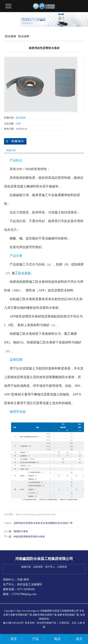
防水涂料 (24, 36)
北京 (74, 623)
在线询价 (15, 141)
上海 (80, 623)
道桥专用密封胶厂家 (21, 615)
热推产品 (51, 623)
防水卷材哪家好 (49, 523)
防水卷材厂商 (65, 523)
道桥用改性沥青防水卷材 (27, 523)
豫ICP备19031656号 (13, 623)
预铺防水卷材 (21, 531)
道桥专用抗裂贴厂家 (68, 615)
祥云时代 (42, 623)
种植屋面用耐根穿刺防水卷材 (29, 537)
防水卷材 (11, 36)
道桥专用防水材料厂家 (45, 615)
